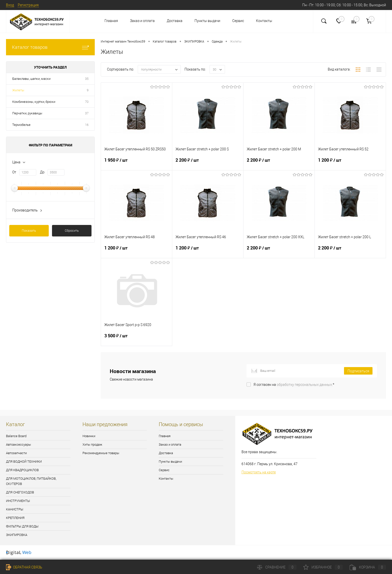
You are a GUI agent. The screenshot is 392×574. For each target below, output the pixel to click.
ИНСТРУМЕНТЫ (18, 501)
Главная (111, 21)
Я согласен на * (294, 385)
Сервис (238, 21)
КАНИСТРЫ (15, 509)
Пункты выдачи (207, 21)
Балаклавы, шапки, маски (31, 79)
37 (87, 113)
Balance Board (16, 436)
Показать (29, 231)
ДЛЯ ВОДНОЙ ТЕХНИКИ (24, 462)
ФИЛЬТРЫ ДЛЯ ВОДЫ (22, 526)
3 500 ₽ (136, 339)
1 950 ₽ (136, 163)
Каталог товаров (50, 47)
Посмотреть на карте (259, 472)
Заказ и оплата (142, 21)
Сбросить (72, 231)
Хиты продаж (92, 445)
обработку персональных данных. (305, 385)
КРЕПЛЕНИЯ (15, 518)
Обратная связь (24, 567)
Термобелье (21, 125)
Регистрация (28, 5)
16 (87, 125)
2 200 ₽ (208, 163)
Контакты (264, 21)
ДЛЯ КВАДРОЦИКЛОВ (22, 470)
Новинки (89, 436)
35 (87, 79)
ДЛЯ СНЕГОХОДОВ (20, 492)
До (42, 172)
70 (87, 102)
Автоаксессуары (18, 445)
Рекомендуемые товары (101, 453)
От (14, 172)
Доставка (175, 21)
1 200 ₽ (350, 163)
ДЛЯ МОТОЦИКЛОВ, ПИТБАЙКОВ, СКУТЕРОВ (31, 481)
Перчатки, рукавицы (27, 113)
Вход (10, 5)
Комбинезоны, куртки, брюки (34, 102)
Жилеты (18, 90)
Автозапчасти (16, 453)
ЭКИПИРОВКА (17, 535)
